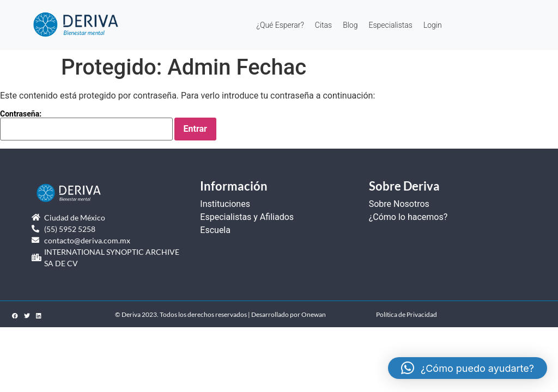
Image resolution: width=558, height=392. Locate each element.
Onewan (314, 314)
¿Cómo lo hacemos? (408, 217)
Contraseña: (86, 125)
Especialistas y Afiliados (247, 217)
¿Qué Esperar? (280, 25)
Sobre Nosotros (399, 204)
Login (433, 25)
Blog (350, 25)
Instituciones (225, 204)
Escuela (215, 230)
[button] (468, 368)
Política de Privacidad (407, 314)
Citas (323, 25)
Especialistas (390, 25)
